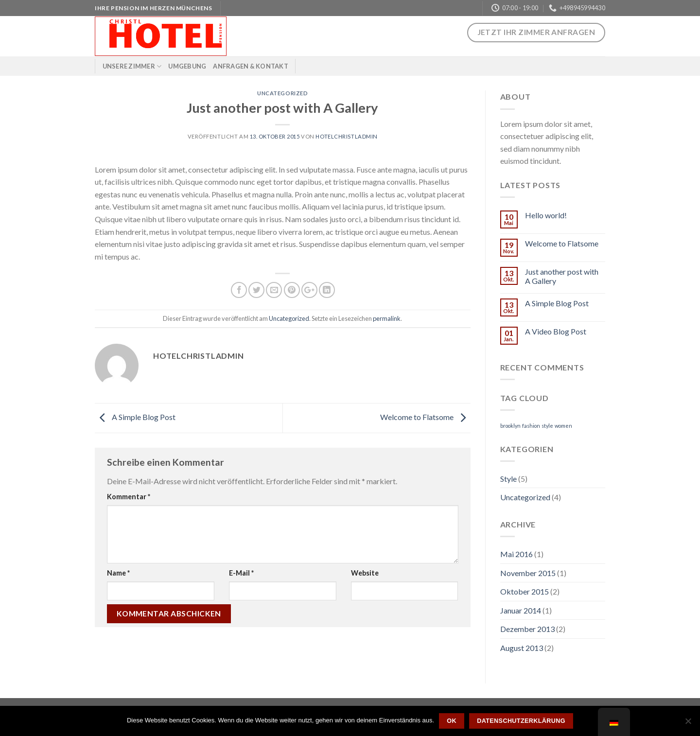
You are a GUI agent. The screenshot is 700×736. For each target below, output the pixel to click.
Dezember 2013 (527, 629)
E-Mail (241, 573)
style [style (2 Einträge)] (547, 426)
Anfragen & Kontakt (251, 66)
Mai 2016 (516, 554)
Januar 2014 (521, 610)
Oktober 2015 (525, 591)
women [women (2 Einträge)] (563, 426)
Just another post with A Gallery (562, 276)
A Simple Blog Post (135, 417)
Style (508, 479)
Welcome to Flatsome (425, 417)
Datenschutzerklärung (521, 721)
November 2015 (528, 573)
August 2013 (522, 648)
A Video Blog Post (556, 331)
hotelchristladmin (347, 136)
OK (452, 721)
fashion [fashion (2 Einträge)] (531, 426)
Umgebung (187, 66)
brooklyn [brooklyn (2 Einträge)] (510, 426)
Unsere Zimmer (132, 66)
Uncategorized (282, 93)
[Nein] (688, 724)
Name (118, 573)
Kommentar (129, 497)
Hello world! (546, 215)
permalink (387, 318)
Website (365, 573)
